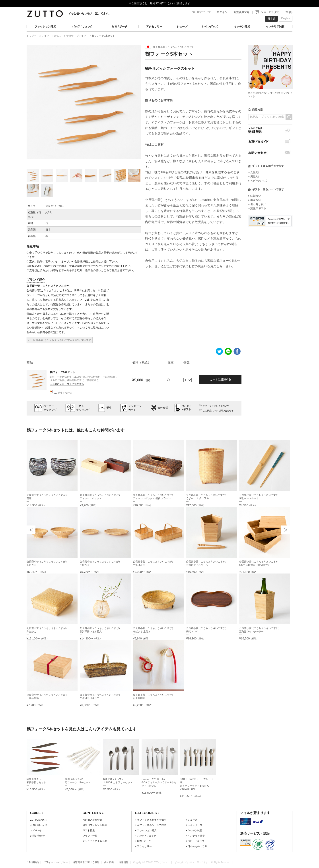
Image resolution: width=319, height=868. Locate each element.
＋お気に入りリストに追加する (67, 384)
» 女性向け (255, 172)
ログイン (222, 12)
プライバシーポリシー (56, 862)
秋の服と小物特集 (92, 820)
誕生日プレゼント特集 (95, 825)
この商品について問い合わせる (218, 411)
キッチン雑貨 (242, 27)
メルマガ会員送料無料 (270, 130)
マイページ (36, 830)
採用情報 (124, 862)
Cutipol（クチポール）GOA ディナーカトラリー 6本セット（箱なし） (159, 782)
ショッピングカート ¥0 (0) (277, 12)
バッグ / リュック (82, 27)
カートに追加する (220, 379)
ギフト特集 (89, 830)
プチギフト (83, 36)
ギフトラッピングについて (216, 406)
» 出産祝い (255, 200)
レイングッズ (210, 27)
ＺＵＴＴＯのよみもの (95, 841)
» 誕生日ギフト (257, 208)
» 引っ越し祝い (257, 204)
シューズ (182, 27)
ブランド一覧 (90, 836)
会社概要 (109, 862)
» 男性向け (255, 177)
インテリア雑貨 (275, 27)
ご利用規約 (33, 862)
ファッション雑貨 (45, 27)
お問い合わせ (270, 153)
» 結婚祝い (255, 196)
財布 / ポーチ (120, 27)
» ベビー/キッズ (258, 181)
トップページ (34, 36)
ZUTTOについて (201, 12)
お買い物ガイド (270, 141)
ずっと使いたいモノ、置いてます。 (90, 13)
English (286, 18)
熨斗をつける (63, 393)
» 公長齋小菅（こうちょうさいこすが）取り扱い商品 (60, 340)
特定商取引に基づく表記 (86, 862)
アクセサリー (154, 27)
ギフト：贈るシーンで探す (59, 36)
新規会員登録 (241, 12)
